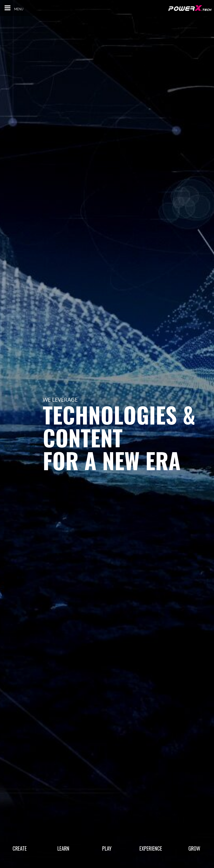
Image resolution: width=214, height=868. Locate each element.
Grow (194, 848)
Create (20, 848)
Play (107, 848)
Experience (151, 848)
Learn (63, 848)
